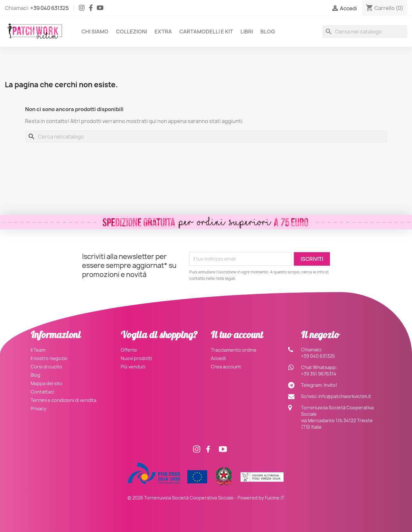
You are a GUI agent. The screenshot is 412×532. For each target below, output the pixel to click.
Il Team (38, 350)
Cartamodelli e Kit (206, 32)
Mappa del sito (47, 383)
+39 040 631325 (50, 8)
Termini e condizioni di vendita (63, 400)
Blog (268, 32)
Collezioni (131, 32)
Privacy (38, 408)
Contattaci (42, 392)
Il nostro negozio (49, 358)
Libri (247, 32)
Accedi (218, 358)
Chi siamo (95, 32)
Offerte (129, 350)
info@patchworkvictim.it (345, 396)
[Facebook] (91, 9)
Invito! (331, 385)
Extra (163, 32)
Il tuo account (237, 336)
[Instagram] (82, 9)
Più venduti (133, 367)
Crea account (226, 367)
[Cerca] (365, 32)
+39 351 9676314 (319, 374)
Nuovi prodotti (136, 358)
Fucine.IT (275, 498)
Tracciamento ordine (234, 350)
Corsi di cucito (46, 367)
